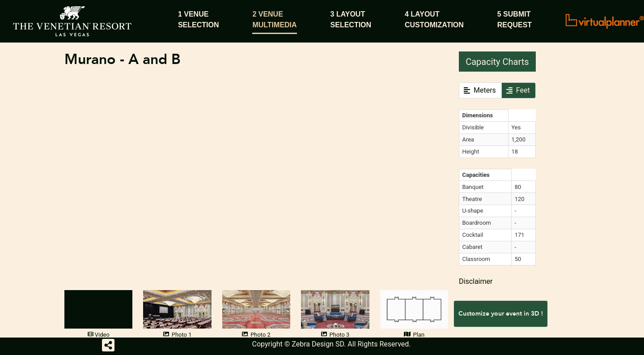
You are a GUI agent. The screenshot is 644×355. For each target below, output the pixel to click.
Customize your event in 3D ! (501, 314)
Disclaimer (476, 281)
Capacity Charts (497, 62)
